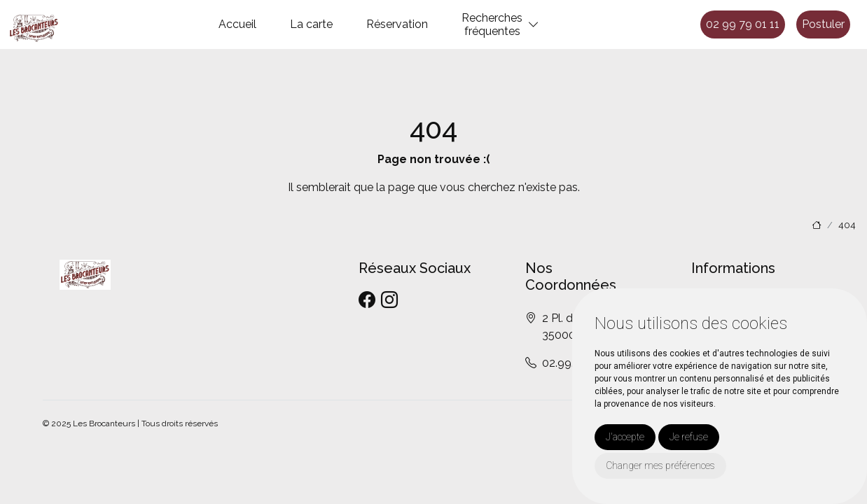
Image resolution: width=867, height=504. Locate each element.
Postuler (823, 24)
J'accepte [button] (625, 437)
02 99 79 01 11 (743, 24)
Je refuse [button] (689, 437)
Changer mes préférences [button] (660, 465)
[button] (534, 25)
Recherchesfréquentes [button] (492, 24)
